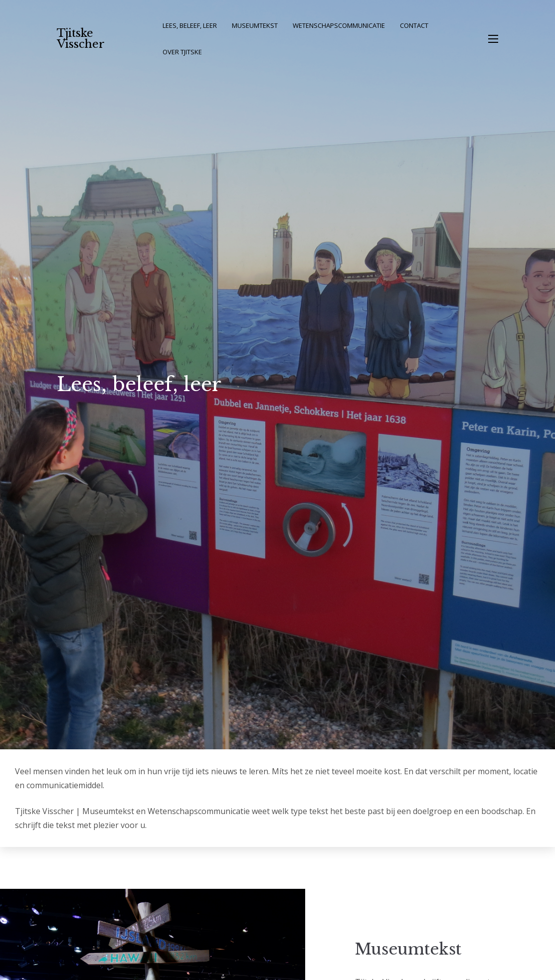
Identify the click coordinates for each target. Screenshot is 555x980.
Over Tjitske (182, 52)
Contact (414, 25)
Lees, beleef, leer (190, 25)
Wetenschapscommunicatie (339, 25)
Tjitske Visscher (81, 39)
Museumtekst (255, 25)
